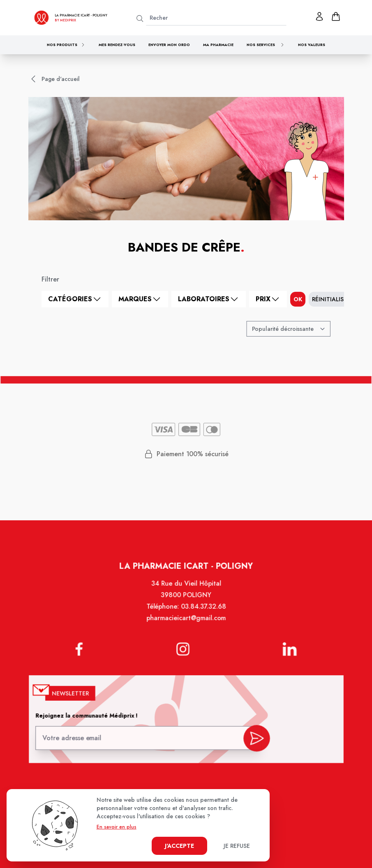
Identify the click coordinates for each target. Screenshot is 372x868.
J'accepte (179, 846)
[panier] (336, 16)
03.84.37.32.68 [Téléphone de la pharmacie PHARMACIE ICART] (203, 612)
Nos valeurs (312, 45)
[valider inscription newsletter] (254, 738)
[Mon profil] (319, 16)
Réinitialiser (331, 299)
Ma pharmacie (218, 45)
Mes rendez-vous (117, 45)
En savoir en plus (117, 827)
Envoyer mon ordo (169, 45)
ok (298, 299)
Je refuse (237, 846)
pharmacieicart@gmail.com (186, 623)
